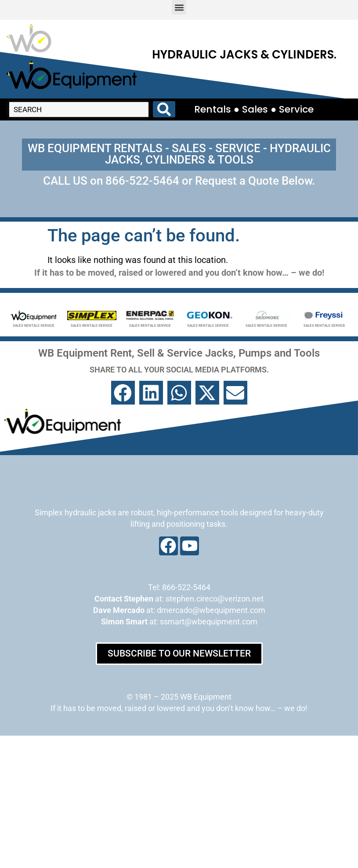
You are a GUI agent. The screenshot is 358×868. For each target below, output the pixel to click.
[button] (179, 7)
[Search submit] (164, 109)
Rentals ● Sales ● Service (254, 109)
